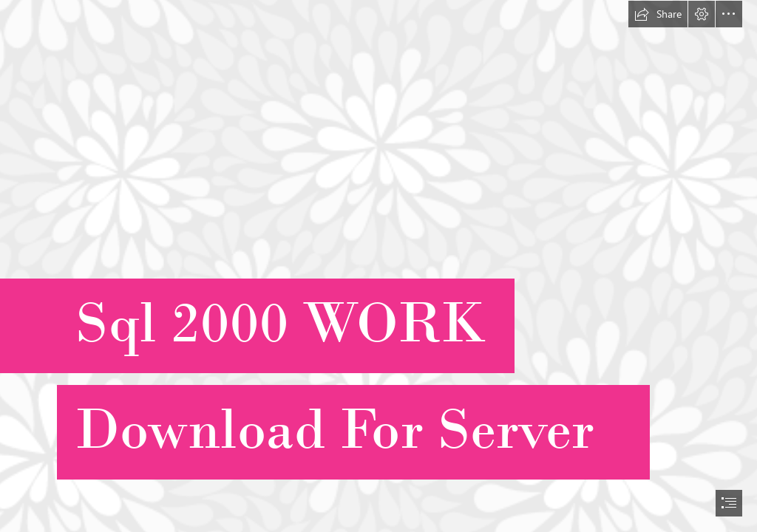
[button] (658, 14)
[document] (378, 266)
